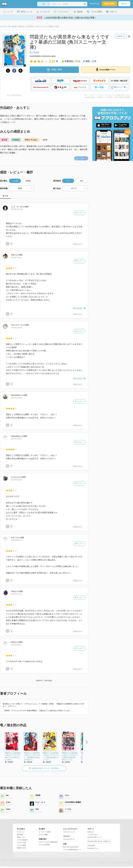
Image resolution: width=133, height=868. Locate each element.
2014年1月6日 (16, 439)
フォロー (79, 213)
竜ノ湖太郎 (34, 52)
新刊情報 (20, 834)
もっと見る (81, 158)
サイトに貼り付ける (14, 95)
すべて (5, 196)
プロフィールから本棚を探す (48, 842)
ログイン (124, 4)
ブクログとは (94, 4)
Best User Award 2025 (71, 847)
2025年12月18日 (17, 209)
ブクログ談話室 (22, 840)
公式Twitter (91, 846)
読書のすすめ (21, 848)
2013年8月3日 (16, 645)
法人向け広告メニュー (95, 837)
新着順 (28, 181)
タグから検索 (43, 834)
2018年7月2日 (16, 258)
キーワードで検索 (45, 832)
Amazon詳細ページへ (106, 70)
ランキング (21, 832)
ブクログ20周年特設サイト (72, 850)
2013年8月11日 (17, 540)
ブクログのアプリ (69, 839)
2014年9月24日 (17, 328)
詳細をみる (77, 244)
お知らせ (91, 832)
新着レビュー (21, 837)
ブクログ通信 (21, 845)
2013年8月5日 (16, 594)
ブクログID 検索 (44, 845)
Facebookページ (93, 848)
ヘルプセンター (93, 834)
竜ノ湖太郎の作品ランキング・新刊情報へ (44, 768)
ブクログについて (69, 832)
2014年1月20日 (17, 398)
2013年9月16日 (17, 480)
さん (17, 207)
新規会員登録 (109, 4)
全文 (81, 181)
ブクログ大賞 (21, 843)
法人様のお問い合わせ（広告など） (99, 841)
